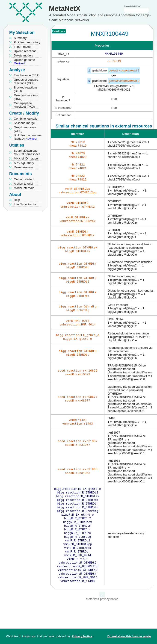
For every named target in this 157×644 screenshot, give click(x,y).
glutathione (99, 71)
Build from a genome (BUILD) (28, 137)
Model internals (24, 188)
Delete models (23, 55)
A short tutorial (23, 184)
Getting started (24, 179)
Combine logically (26, 119)
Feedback (59, 31)
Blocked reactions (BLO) (26, 89)
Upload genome (24, 62)
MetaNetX (65, 8)
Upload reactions (25, 51)
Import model (23, 47)
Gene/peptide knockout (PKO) (24, 105)
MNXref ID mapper (26, 158)
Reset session (23, 167)
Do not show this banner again (129, 636)
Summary (20, 38)
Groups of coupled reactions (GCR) (26, 81)
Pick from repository (27, 42)
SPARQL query (24, 163)
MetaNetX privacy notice (102, 615)
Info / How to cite (25, 204)
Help (17, 200)
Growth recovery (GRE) (25, 129)
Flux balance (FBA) (27, 75)
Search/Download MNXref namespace (27, 152)
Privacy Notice (82, 636)
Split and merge (24, 123)
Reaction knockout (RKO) (26, 97)
